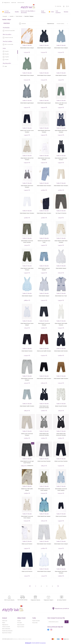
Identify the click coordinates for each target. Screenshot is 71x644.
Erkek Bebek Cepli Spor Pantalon (44, 269)
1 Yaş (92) (7, 51)
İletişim (4, 623)
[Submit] (67, 622)
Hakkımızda (5, 621)
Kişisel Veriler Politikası (7, 633)
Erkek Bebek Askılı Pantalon (61, 351)
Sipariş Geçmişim (21, 625)
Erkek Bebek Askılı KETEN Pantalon (27, 159)
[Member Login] (64, 6)
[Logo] (28, 6)
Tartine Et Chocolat (27, 45)
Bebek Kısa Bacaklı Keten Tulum (44, 241)
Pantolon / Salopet (29, 16)
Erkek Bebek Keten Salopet (27, 48)
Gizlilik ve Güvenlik (6, 627)
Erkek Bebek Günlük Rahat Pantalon (61, 241)
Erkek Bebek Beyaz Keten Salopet (27, 324)
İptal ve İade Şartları (6, 629)
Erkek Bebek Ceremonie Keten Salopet (44, 489)
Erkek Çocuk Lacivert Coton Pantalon (27, 131)
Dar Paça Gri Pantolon (61, 213)
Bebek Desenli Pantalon (61, 406)
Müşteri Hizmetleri (36, 621)
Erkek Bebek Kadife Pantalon (44, 378)
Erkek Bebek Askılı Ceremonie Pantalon (44, 407)
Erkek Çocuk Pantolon (27, 571)
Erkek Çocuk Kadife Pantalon (44, 351)
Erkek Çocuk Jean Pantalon (44, 461)
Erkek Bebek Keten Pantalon (44, 186)
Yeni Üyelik (19, 623)
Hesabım (19, 621)
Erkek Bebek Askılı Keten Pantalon (44, 131)
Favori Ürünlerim (21, 627)
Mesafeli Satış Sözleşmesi (7, 631)
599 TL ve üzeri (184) (9, 44)
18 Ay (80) (7, 54)
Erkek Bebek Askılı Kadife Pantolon (61, 324)
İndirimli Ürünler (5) (9, 38)
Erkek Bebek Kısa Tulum (61, 296)
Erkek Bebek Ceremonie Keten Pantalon (27, 241)
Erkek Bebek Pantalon (61, 75)
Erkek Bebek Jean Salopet (44, 516)
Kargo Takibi (35, 623)
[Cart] (68, 6)
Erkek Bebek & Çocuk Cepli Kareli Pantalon (27, 462)
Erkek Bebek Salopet (61, 268)
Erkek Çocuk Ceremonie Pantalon (27, 434)
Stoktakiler (24, 24)
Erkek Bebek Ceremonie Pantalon (44, 324)
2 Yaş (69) (7, 57)
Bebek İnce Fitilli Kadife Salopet (27, 489)
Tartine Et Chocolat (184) (10, 31)
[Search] (58, 6)
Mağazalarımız (5, 625)
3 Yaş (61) (7, 60)
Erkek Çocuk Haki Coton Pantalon (61, 104)
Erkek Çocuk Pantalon (61, 516)
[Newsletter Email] (58, 622)
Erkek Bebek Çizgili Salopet (27, 103)
